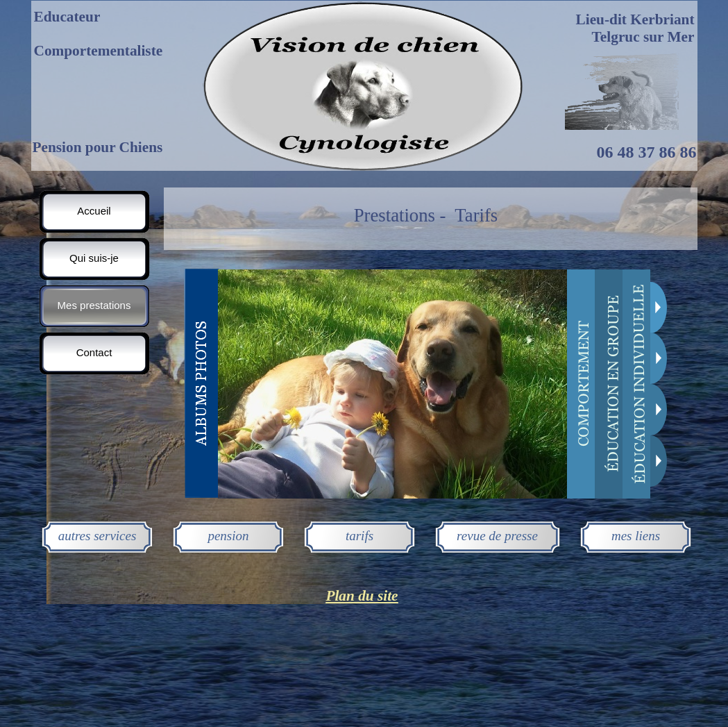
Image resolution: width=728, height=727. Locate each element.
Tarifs (476, 215)
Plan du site (362, 596)
